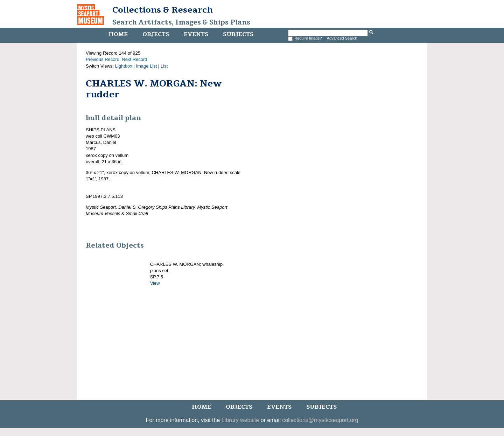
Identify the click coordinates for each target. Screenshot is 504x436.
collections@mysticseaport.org (320, 420)
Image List (146, 66)
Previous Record (103, 59)
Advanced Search (342, 38)
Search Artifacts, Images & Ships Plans (181, 22)
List (164, 66)
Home (118, 34)
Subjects (238, 34)
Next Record (134, 59)
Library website (240, 420)
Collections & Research (163, 10)
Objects (156, 34)
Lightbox (124, 66)
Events (196, 34)
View (155, 283)
